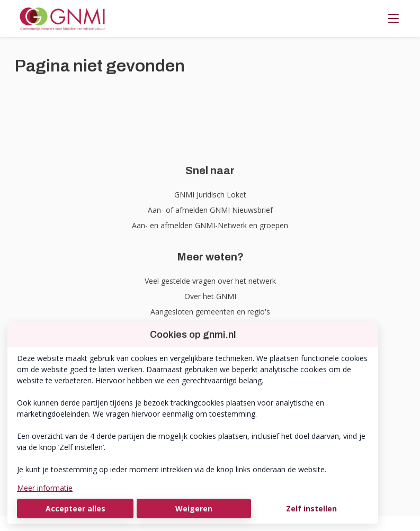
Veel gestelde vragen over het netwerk (210, 281)
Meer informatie (45, 488)
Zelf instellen (311, 508)
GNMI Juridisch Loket (210, 195)
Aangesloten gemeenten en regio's (210, 312)
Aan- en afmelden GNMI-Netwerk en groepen (210, 225)
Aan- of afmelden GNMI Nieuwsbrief (210, 210)
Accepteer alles (75, 508)
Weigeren (194, 508)
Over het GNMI (210, 296)
